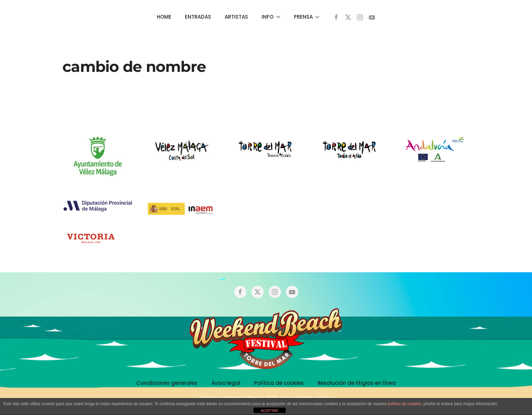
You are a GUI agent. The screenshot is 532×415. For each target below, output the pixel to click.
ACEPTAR (269, 411)
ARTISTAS (236, 17)
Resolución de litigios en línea (357, 383)
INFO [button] (271, 17)
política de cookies (405, 404)
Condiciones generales (167, 383)
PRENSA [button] (307, 17)
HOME (164, 17)
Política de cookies (279, 383)
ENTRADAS (198, 17)
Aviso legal (226, 383)
